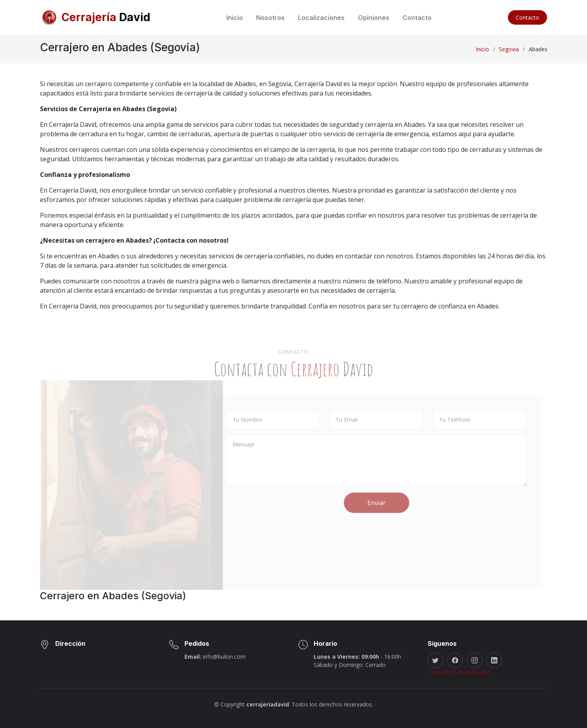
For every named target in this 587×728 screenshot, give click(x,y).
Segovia (509, 49)
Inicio (235, 18)
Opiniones (374, 18)
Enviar (377, 528)
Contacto (417, 18)
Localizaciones (321, 18)
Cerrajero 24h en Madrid (459, 672)
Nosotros (270, 18)
